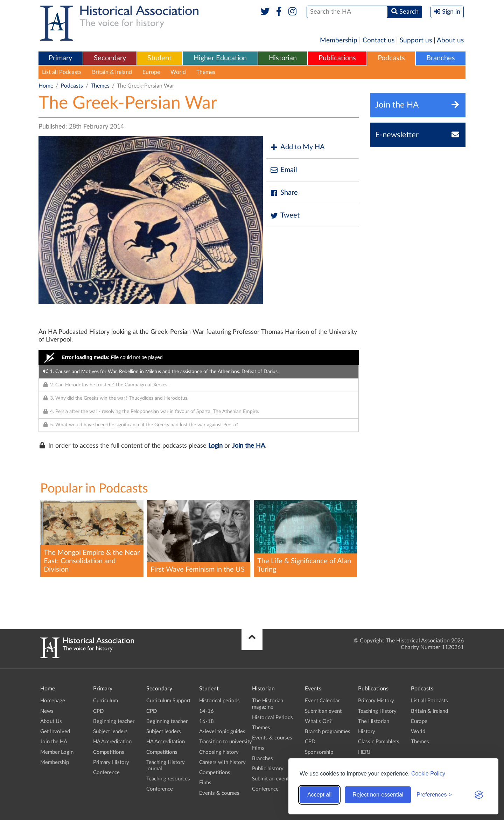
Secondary (110, 58)
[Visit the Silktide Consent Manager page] (479, 795)
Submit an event (270, 779)
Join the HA (248, 446)
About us (450, 40)
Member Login (57, 752)
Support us (416, 40)
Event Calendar (322, 701)
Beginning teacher (114, 721)
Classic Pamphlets (379, 742)
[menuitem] (61, 58)
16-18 (206, 721)
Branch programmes (328, 732)
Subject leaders (110, 732)
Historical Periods (272, 718)
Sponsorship (319, 752)
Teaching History (377, 711)
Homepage (53, 701)
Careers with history (222, 762)
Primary (60, 58)
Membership (339, 40)
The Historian (374, 721)
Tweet (285, 216)
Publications (337, 58)
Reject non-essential (378, 795)
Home (46, 86)
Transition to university (226, 742)
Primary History (111, 762)
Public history (268, 769)
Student (159, 58)
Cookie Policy (428, 774)
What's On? (318, 721)
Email (283, 170)
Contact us (379, 40)
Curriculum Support (168, 701)
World (178, 72)
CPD (98, 711)
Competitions (109, 752)
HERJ (364, 752)
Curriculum (106, 701)
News (47, 711)
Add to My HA (297, 147)
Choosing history (219, 752)
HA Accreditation (112, 742)
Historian (283, 58)
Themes (206, 72)
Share (284, 193)
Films (205, 783)
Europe (151, 72)
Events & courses (219, 793)
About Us (51, 721)
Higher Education (220, 58)
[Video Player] (199, 358)
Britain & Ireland (112, 72)
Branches (441, 58)
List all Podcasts (62, 72)
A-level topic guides (222, 732)
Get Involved (55, 732)
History (367, 732)
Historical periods (219, 701)
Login (215, 446)
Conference (106, 773)
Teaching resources (168, 779)
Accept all (319, 795)
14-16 (206, 711)
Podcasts (391, 58)
